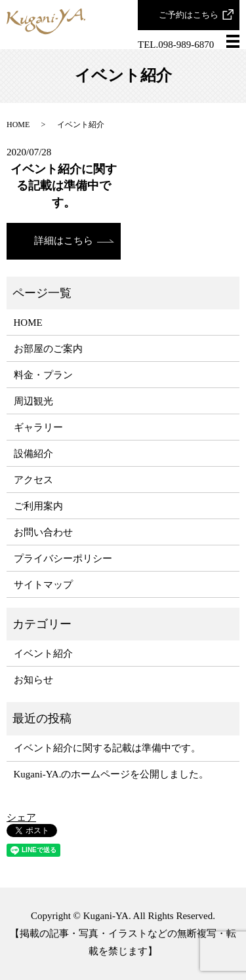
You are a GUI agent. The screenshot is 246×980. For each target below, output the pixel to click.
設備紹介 (33, 454)
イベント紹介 (43, 654)
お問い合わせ (43, 532)
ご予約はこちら (189, 15)
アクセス (33, 480)
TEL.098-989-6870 (176, 45)
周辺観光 (33, 401)
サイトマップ (43, 585)
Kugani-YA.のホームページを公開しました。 (112, 774)
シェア (21, 817)
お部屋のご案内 (48, 349)
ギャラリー (38, 427)
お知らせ (33, 680)
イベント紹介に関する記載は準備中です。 (64, 186)
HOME (18, 125)
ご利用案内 (38, 506)
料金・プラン (43, 375)
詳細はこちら (64, 241)
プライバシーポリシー (63, 559)
